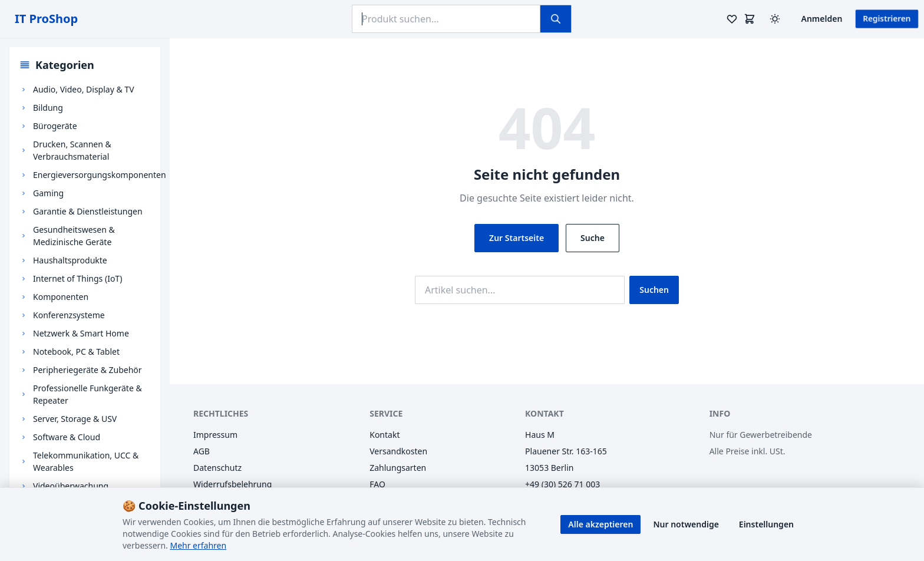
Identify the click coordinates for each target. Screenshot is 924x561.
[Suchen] (556, 19)
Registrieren (887, 19)
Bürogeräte (55, 126)
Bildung (48, 108)
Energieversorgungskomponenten (100, 175)
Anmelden (822, 19)
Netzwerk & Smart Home (81, 333)
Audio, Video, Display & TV (84, 89)
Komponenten (61, 297)
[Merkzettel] (732, 19)
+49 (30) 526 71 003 (562, 484)
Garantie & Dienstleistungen (88, 211)
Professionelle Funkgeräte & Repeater (88, 394)
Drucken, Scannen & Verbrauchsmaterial (72, 150)
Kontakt (385, 435)
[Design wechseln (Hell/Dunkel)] (775, 19)
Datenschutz (217, 468)
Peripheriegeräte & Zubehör (88, 370)
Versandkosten (398, 451)
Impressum (215, 435)
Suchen (654, 290)
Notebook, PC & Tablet (76, 352)
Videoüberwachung (71, 486)
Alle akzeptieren (600, 524)
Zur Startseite (517, 238)
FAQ (377, 484)
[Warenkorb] (750, 19)
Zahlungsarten (398, 468)
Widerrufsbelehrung (232, 484)
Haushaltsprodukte (70, 260)
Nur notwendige (686, 524)
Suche (593, 238)
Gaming (48, 193)
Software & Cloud (67, 437)
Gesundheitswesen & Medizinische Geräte (74, 236)
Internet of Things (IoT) (77, 278)
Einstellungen (766, 524)
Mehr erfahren (198, 545)
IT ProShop (46, 19)
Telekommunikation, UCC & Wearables (86, 461)
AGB (202, 451)
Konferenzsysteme (69, 315)
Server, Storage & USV (75, 419)
